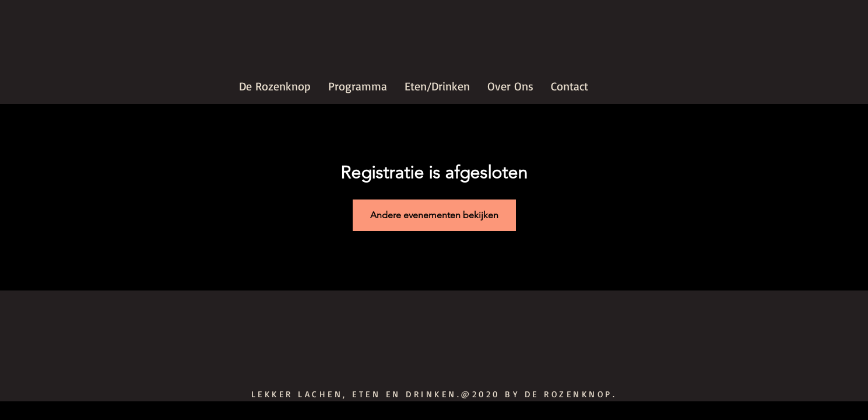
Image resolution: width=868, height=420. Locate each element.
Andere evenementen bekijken (434, 215)
